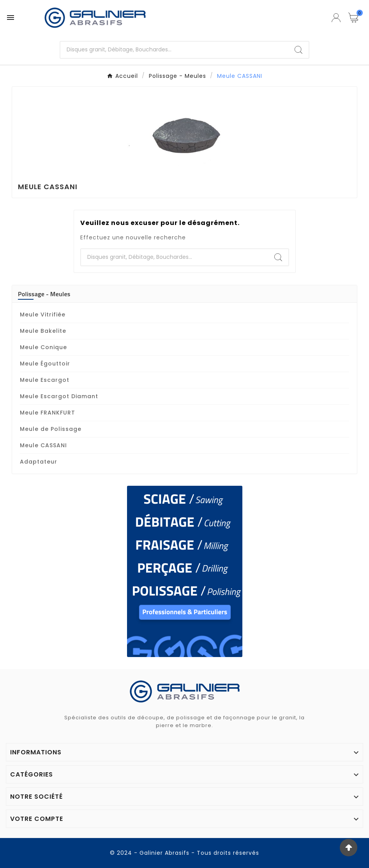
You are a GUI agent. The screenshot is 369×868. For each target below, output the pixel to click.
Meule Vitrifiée (43, 315)
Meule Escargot (45, 380)
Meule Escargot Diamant (59, 396)
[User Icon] (336, 18)
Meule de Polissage (51, 429)
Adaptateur (39, 462)
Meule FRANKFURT (48, 413)
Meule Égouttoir (45, 364)
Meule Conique (43, 347)
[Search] (298, 50)
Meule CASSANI (43, 445)
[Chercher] (175, 50)
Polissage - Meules (44, 294)
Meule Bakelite (43, 331)
